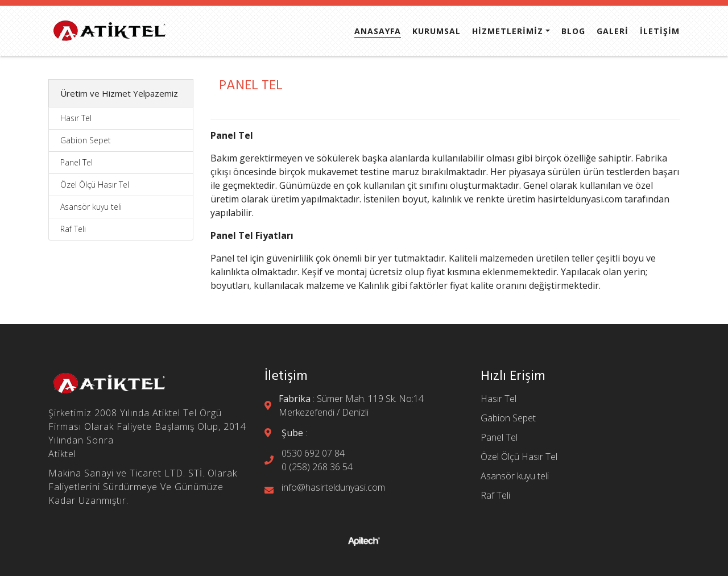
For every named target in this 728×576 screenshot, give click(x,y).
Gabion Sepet (86, 140)
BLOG (573, 31)
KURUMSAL (437, 31)
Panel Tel (76, 162)
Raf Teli (73, 229)
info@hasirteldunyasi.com (333, 487)
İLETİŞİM (660, 31)
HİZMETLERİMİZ (508, 31)
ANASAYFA (378, 31)
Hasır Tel (76, 118)
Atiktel (62, 454)
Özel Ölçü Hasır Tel (95, 185)
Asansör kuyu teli (91, 207)
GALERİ (613, 31)
